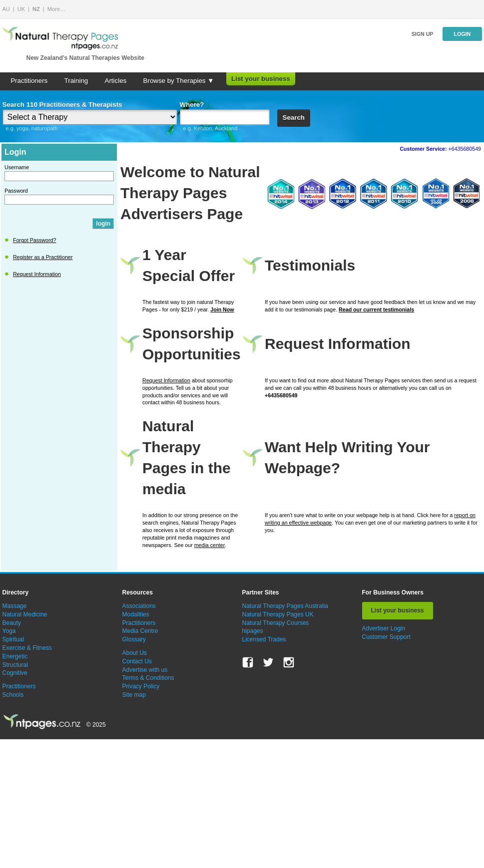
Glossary (134, 639)
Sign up (423, 34)
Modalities (136, 614)
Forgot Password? (34, 240)
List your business (261, 79)
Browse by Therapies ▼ (179, 81)
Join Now (222, 309)
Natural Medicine (25, 614)
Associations (139, 606)
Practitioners (29, 81)
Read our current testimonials (376, 309)
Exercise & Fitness (27, 648)
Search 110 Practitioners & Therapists (62, 105)
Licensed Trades (264, 639)
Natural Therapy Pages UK (278, 614)
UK (21, 9)
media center (210, 545)
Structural (15, 665)
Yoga (9, 631)
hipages (253, 631)
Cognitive (15, 673)
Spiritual (13, 639)
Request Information (37, 274)
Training (76, 81)
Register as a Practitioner (43, 257)
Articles (116, 81)
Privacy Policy (141, 686)
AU (6, 9)
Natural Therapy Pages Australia (285, 606)
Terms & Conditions (148, 678)
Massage (15, 606)
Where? (192, 105)
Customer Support (386, 637)
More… (56, 9)
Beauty (12, 623)
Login (462, 34)
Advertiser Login (384, 628)
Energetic (15, 656)
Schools (13, 695)
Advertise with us (145, 670)
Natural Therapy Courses (276, 623)
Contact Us (137, 661)
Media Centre (140, 631)
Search (294, 118)
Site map (134, 695)
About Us (135, 653)
